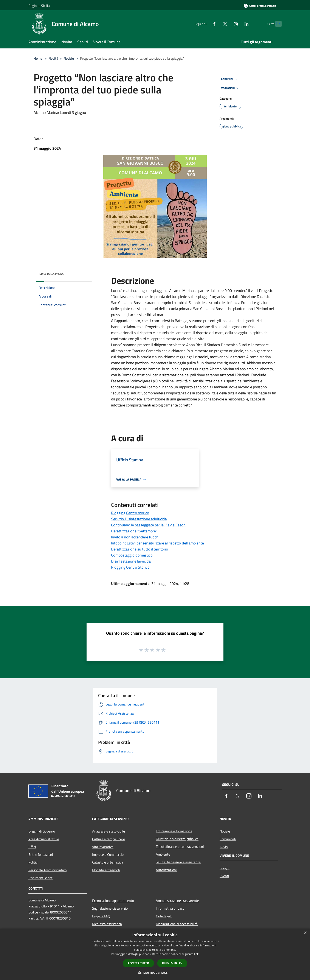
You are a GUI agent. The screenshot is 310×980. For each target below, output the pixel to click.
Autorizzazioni (166, 870)
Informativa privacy (170, 908)
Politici (33, 862)
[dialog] (155, 954)
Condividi (230, 79)
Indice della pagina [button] (51, 274)
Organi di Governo (42, 831)
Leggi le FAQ (101, 916)
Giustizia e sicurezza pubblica (177, 839)
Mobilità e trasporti (106, 870)
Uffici (32, 847)
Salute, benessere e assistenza (178, 862)
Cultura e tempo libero (108, 839)
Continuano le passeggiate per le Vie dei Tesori (148, 525)
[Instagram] (227, 24)
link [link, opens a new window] (196, 954)
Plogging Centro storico (130, 513)
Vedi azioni (231, 88)
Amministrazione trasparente (177, 901)
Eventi (224, 876)
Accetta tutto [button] (138, 963)
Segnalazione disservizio (110, 908)
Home (38, 58)
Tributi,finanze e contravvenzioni (180, 847)
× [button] (305, 933)
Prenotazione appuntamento (113, 901)
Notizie (69, 58)
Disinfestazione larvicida (131, 561)
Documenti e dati (41, 878)
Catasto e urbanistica (108, 862)
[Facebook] (206, 24)
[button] (155, 973)
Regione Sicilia (39, 6)
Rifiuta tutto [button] (172, 963)
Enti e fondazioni (41, 854)
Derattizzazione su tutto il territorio (140, 549)
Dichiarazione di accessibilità (177, 924)
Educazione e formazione (174, 831)
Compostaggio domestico (132, 555)
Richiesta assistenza (107, 924)
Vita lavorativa (103, 847)
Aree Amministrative (44, 839)
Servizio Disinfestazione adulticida (139, 519)
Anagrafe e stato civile (108, 831)
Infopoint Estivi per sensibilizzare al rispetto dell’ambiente (157, 543)
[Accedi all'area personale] (260, 6)
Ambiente (163, 854)
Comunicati (228, 839)
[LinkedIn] (238, 24)
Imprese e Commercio (108, 854)
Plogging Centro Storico (130, 567)
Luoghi (225, 868)
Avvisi (224, 847)
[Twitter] (217, 24)
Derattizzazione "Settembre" (134, 531)
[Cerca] (276, 24)
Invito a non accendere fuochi (135, 537)
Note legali (164, 916)
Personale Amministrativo (47, 870)
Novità (53, 58)
